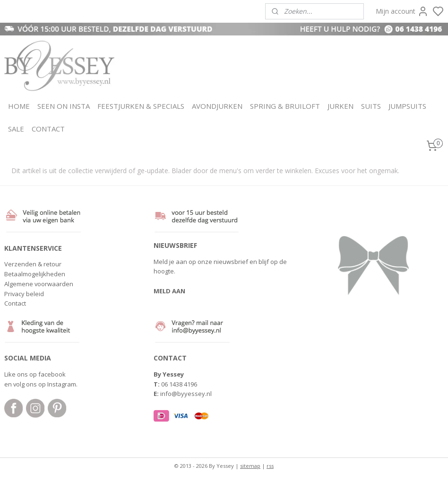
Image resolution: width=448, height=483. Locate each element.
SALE (16, 129)
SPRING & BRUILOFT (285, 106)
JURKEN (340, 106)
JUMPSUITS (407, 106)
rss (270, 466)
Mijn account (402, 11)
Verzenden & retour (33, 264)
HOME (19, 106)
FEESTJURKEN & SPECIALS (141, 106)
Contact (15, 303)
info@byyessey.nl (186, 394)
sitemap (250, 466)
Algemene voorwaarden (39, 284)
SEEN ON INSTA (64, 106)
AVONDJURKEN (217, 106)
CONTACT (48, 129)
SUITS (371, 106)
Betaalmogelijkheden (35, 274)
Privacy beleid (24, 294)
